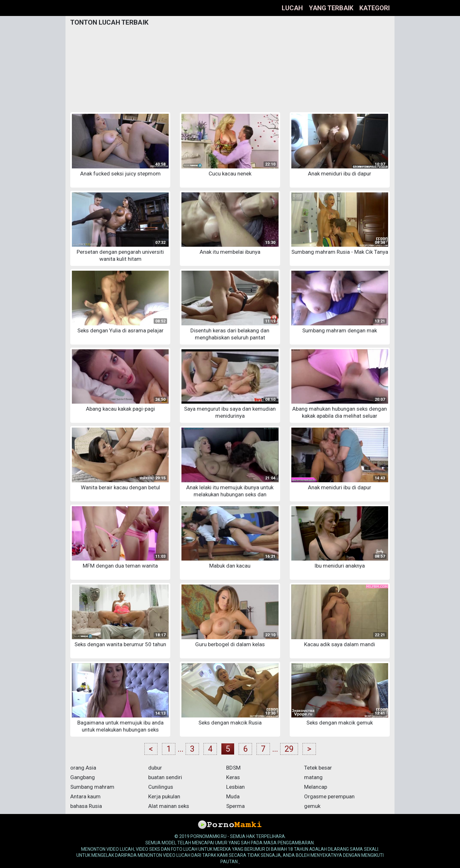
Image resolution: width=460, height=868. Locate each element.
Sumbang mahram (92, 787)
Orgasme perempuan (329, 796)
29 (289, 749)
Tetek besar (318, 768)
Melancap (316, 787)
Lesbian (235, 787)
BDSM (233, 768)
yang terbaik (331, 8)
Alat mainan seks (169, 806)
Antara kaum (85, 796)
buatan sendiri (165, 777)
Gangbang (83, 777)
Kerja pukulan (164, 796)
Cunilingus (161, 787)
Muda (233, 796)
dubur (155, 768)
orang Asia (83, 768)
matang (313, 777)
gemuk (312, 806)
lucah (292, 8)
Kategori (375, 8)
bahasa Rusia (86, 806)
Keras (233, 777)
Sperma (235, 806)
